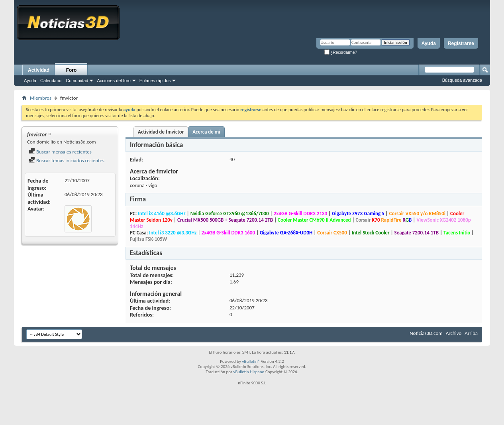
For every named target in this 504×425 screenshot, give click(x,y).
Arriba (471, 333)
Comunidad (77, 81)
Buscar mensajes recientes (60, 152)
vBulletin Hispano (249, 372)
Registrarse (461, 43)
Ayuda (429, 43)
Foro (72, 70)
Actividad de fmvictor (161, 132)
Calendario (51, 81)
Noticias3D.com (426, 333)
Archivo (454, 333)
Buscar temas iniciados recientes (67, 160)
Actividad (39, 70)
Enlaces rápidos (155, 81)
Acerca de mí (206, 132)
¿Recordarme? (341, 52)
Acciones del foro (114, 81)
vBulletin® (251, 361)
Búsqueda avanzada (462, 80)
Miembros (41, 98)
